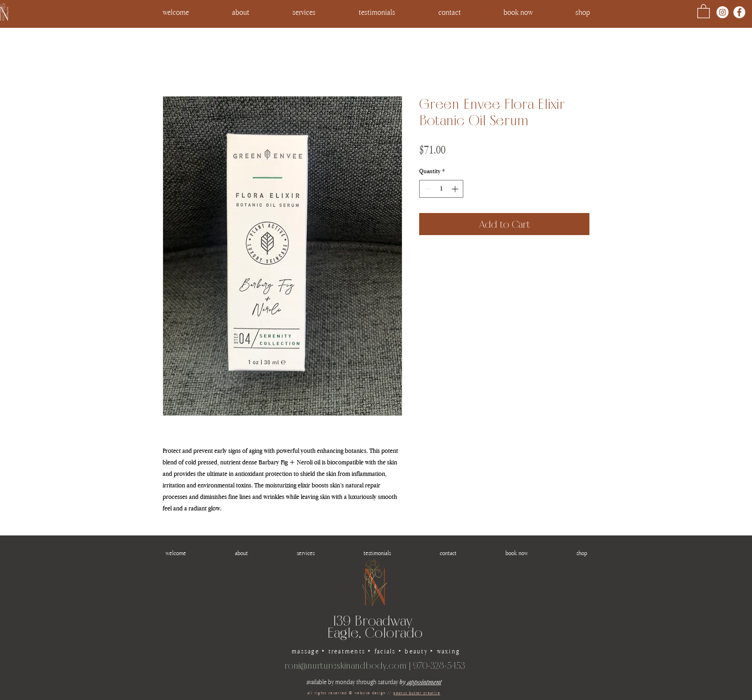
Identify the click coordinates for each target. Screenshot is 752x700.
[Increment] (456, 189)
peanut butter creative (417, 693)
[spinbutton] (441, 189)
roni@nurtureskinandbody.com (346, 665)
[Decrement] (427, 189)
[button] (582, 12)
